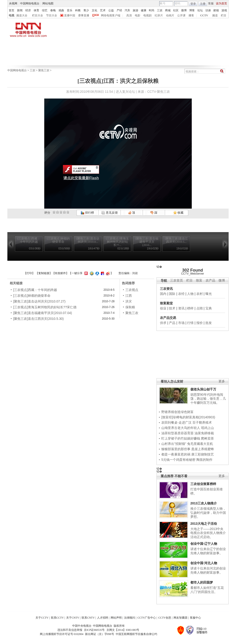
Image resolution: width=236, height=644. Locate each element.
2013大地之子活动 (204, 524)
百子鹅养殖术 (202, 422)
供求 (163, 323)
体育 (36, 10)
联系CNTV (88, 618)
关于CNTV (73, 618)
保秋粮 (130, 307)
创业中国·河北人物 (204, 563)
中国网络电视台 (30, 3)
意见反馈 (109, 213)
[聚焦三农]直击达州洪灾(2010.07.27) (39, 301)
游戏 (224, 10)
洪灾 (129, 301)
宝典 (209, 308)
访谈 (208, 10)
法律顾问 (130, 618)
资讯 (181, 308)
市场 (181, 323)
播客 (191, 15)
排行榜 (87, 213)
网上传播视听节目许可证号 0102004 (62, 634)
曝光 (209, 294)
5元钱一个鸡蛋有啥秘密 (178, 460)
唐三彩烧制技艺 (203, 454)
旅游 (136, 10)
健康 (144, 10)
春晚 (53, 10)
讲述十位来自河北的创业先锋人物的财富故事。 (208, 570)
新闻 (20, 10)
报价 (200, 323)
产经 (119, 10)
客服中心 (195, 618)
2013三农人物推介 (204, 503)
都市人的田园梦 (202, 582)
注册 (203, 4)
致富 (199, 280)
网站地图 (48, 3)
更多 (222, 381)
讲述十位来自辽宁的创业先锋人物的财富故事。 (208, 551)
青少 (86, 10)
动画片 (170, 15)
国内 (163, 294)
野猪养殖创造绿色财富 (177, 412)
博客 (192, 10)
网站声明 (116, 618)
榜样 (190, 308)
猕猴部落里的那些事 (176, 449)
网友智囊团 (180, 618)
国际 (172, 294)
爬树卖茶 (207, 438)
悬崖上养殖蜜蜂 (203, 449)
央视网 (13, 3)
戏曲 (61, 10)
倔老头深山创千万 (203, 389)
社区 (176, 10)
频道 (215, 15)
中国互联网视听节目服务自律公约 (136, 634)
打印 (29, 273)
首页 (12, 10)
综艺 (45, 10)
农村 (200, 294)
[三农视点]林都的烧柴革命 (32, 296)
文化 (94, 10)
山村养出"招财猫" (174, 444)
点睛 (200, 308)
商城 (168, 10)
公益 (111, 10)
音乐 (70, 10)
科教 (78, 10)
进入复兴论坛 (125, 92)
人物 (190, 294)
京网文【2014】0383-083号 (123, 630)
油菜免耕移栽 (204, 433)
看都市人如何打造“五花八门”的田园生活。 (207, 590)
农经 (181, 294)
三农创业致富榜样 (203, 484)
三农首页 (177, 280)
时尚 (152, 10)
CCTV (204, 15)
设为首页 (221, 3)
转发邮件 (60, 273)
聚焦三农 (44, 70)
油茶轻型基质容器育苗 (177, 433)
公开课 (181, 15)
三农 (160, 10)
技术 (172, 308)
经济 (28, 10)
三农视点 (132, 290)
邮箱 (216, 10)
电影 (138, 15)
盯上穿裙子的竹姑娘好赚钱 (181, 438)
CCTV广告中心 (147, 618)
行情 (190, 323)
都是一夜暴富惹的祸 (176, 454)
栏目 (224, 15)
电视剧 (147, 15)
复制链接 (44, 273)
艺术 (103, 10)
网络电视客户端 (111, 15)
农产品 (210, 280)
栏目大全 (38, 15)
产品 (172, 323)
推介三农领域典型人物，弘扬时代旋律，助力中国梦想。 (208, 513)
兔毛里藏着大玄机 (200, 444)
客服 (211, 3)
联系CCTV (57, 618)
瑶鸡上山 (207, 428)
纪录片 (159, 15)
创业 (163, 308)
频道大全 (22, 15)
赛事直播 (84, 15)
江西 (129, 296)
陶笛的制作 (204, 460)
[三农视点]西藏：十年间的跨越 (35, 290)
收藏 (178, 213)
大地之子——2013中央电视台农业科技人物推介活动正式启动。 (208, 533)
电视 (12, 15)
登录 (193, 4)
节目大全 (52, 15)
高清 (129, 15)
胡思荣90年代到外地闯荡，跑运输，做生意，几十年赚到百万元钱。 (208, 399)
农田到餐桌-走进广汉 (176, 422)
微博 (184, 10)
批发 (209, 323)
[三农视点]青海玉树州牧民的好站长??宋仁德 (45, 307)
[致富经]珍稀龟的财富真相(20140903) (188, 417)
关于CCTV (42, 618)
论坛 (200, 10)
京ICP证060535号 (94, 630)
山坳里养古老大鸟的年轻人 (181, 428)
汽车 (127, 10)
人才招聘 (103, 618)
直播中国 (70, 15)
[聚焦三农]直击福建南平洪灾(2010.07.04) (43, 313)
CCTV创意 (165, 618)
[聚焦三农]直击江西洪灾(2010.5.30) (38, 319)
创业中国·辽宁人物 (204, 544)
